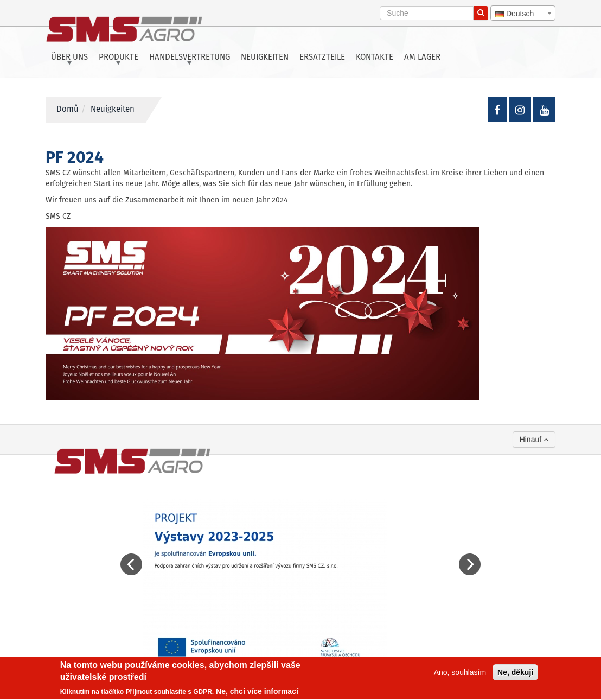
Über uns (69, 58)
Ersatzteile (322, 58)
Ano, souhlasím (460, 673)
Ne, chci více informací (257, 693)
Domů (68, 110)
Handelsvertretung (190, 58)
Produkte (119, 58)
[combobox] (523, 13)
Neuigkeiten (265, 58)
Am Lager (422, 58)
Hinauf (534, 440)
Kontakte (375, 58)
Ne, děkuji (515, 673)
